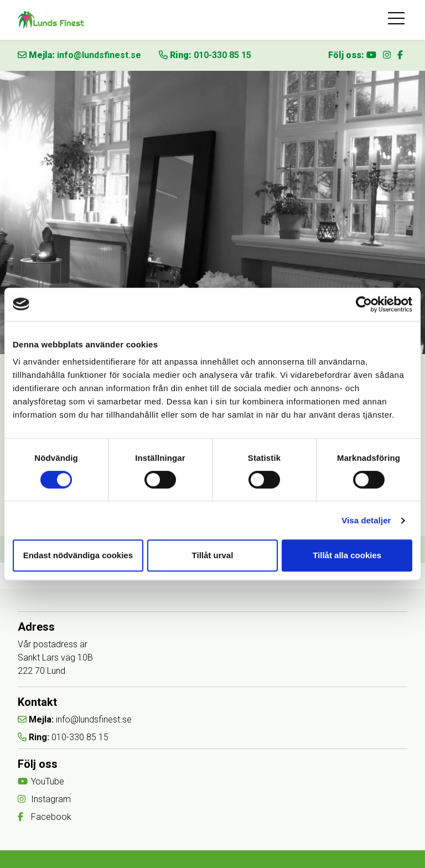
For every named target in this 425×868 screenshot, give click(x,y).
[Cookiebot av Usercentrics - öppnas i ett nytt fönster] (364, 304)
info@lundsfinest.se (99, 55)
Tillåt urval (213, 555)
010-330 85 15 (222, 55)
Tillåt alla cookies (347, 555)
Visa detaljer (366, 520)
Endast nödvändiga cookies (78, 555)
